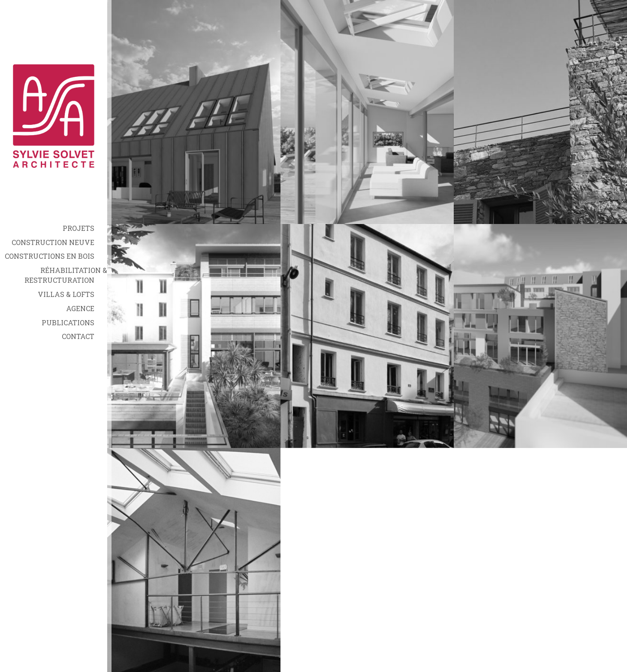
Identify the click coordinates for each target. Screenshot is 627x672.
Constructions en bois (50, 256)
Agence (80, 308)
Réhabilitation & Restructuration (66, 275)
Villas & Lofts (66, 294)
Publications (68, 322)
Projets (78, 228)
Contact (78, 336)
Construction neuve (53, 242)
